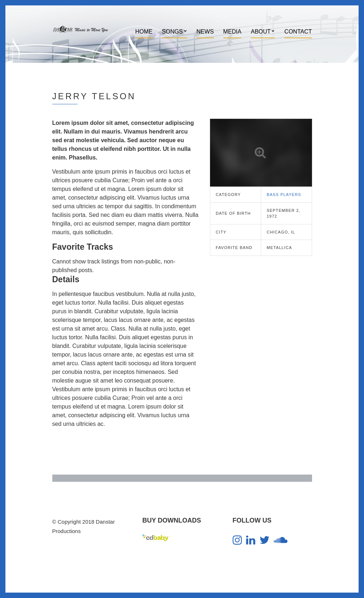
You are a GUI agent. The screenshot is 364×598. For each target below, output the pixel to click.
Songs (172, 32)
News (205, 32)
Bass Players (284, 195)
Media (233, 32)
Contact (298, 32)
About (261, 32)
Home (144, 32)
